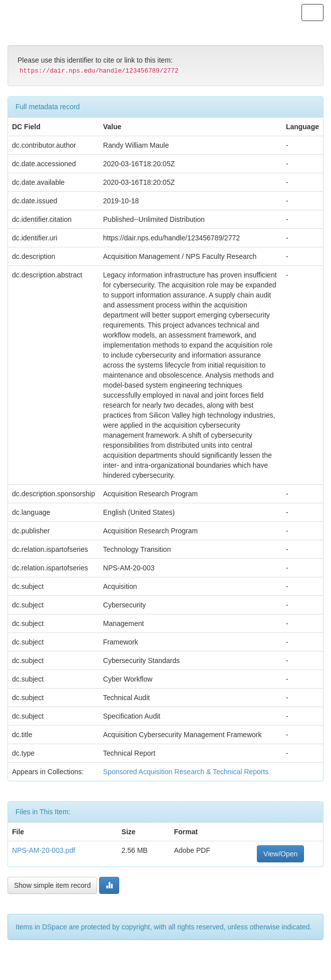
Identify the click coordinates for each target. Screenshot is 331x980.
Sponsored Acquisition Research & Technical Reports (186, 772)
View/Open (280, 854)
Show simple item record (52, 885)
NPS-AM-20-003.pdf (44, 850)
